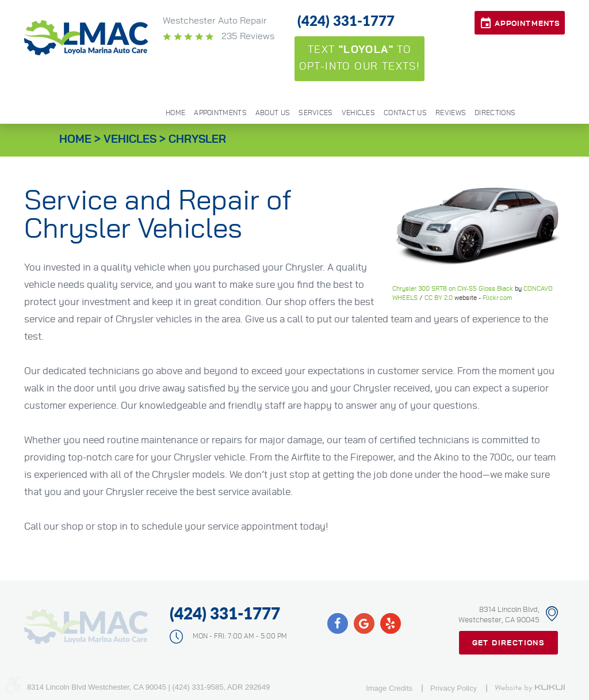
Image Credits (389, 688)
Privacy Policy (454, 688)
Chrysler (197, 140)
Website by (530, 688)
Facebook (338, 623)
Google (364, 623)
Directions (495, 113)
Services (315, 113)
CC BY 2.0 (439, 298)
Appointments (527, 24)
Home (175, 113)
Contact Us (405, 113)
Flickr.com (497, 298)
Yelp (391, 623)
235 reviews (247, 36)
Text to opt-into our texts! (360, 58)
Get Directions (509, 643)
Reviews (451, 113)
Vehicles (358, 113)
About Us (273, 113)
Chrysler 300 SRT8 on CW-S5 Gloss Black (453, 289)
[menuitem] (175, 112)
